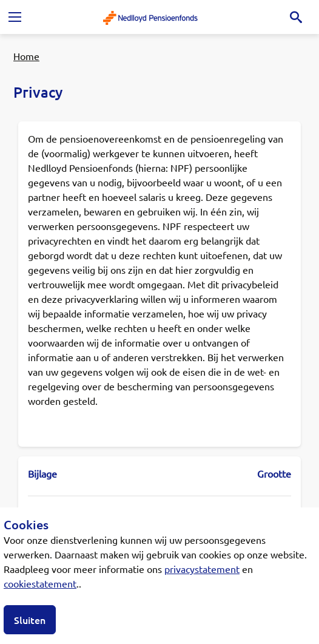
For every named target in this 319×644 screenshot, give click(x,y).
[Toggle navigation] (15, 17)
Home (26, 56)
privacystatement (202, 569)
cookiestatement (40, 583)
